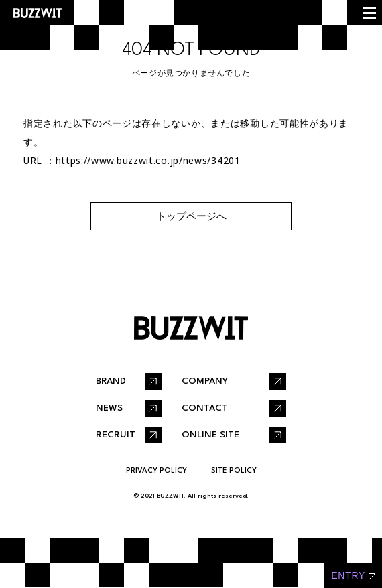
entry (348, 575)
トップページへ (191, 216)
